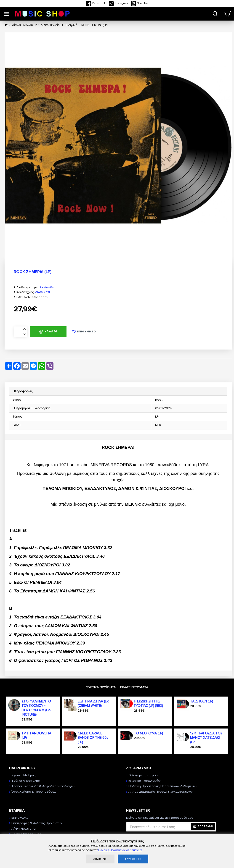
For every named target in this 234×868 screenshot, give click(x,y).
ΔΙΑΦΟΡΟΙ (43, 292)
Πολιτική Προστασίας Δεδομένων (120, 850)
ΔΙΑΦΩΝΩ (100, 859)
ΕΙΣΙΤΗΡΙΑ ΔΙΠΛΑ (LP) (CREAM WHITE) (93, 704)
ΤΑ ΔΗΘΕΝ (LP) (202, 701)
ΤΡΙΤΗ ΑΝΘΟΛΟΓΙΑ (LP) (36, 736)
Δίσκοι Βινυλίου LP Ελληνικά (59, 25)
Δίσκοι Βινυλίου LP (24, 25)
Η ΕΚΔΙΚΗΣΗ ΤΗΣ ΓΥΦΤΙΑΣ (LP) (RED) (148, 704)
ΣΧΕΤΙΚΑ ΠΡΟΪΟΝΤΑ (101, 687)
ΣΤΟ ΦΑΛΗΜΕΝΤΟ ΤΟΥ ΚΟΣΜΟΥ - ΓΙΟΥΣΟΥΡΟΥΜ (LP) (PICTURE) (36, 708)
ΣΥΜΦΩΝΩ (133, 859)
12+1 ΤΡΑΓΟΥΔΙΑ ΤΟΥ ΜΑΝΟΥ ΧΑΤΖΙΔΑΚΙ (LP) (206, 738)
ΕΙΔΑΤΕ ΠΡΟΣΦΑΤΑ (134, 687)
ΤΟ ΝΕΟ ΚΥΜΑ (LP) (148, 733)
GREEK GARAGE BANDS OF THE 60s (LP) (93, 738)
